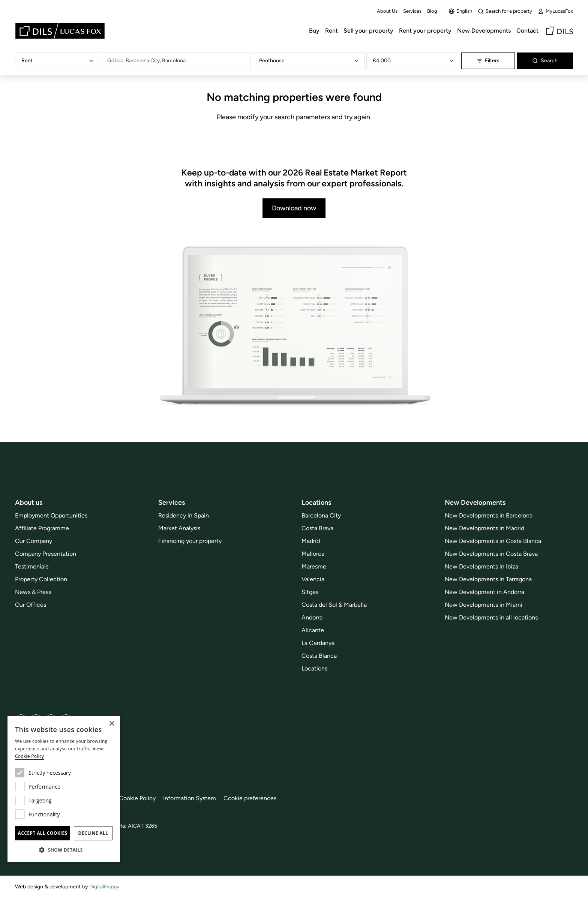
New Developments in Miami (484, 605)
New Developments (484, 31)
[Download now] (294, 326)
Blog (432, 11)
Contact (527, 31)
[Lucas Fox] (60, 31)
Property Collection (41, 579)
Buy (314, 31)
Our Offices (31, 605)
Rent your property (425, 31)
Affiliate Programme (42, 528)
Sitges (310, 592)
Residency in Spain (184, 515)
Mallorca (313, 554)
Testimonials (32, 566)
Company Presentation (46, 554)
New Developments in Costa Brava (491, 554)
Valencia (313, 579)
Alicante (313, 630)
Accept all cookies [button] (42, 833)
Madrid (311, 541)
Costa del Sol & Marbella (334, 605)
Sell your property (368, 31)
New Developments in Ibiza (481, 566)
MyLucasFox (555, 11)
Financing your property (190, 541)
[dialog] (64, 789)
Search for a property (505, 11)
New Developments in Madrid (484, 528)
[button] (64, 850)
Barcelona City (321, 515)
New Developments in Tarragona (488, 579)
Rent (331, 31)
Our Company (34, 541)
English (460, 11)
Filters (488, 61)
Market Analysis (179, 528)
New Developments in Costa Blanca (493, 541)
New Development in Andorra (484, 592)
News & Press (33, 592)
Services (412, 11)
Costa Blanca (319, 656)
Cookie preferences (250, 798)
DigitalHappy (104, 886)
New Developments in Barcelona (489, 515)
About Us (387, 11)
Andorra (312, 617)
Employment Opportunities (51, 515)
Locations (314, 668)
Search (545, 61)
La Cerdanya (318, 643)
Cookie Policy (137, 798)
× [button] (112, 724)
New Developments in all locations (491, 617)
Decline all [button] (93, 833)
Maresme (314, 566)
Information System (190, 798)
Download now (294, 208)
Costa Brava (317, 528)
